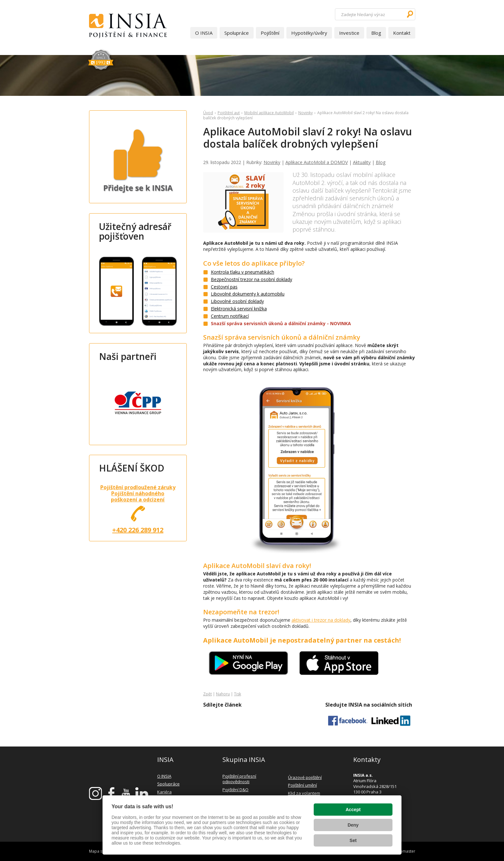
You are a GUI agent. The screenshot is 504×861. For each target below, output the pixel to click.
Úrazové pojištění (305, 777)
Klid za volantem (304, 793)
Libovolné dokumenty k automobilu (248, 294)
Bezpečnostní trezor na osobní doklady (252, 279)
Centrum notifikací (230, 316)
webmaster (405, 851)
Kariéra (164, 792)
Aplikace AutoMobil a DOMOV (317, 162)
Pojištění (270, 33)
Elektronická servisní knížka (239, 309)
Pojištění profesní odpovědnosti (239, 779)
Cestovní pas (224, 287)
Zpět (207, 694)
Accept (353, 810)
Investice (349, 33)
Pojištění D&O (235, 790)
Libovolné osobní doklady (237, 301)
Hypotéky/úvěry (309, 33)
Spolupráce (237, 33)
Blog (376, 33)
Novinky (306, 113)
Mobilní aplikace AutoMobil (269, 113)
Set (353, 840)
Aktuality (362, 162)
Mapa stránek (101, 851)
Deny (353, 825)
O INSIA (204, 33)
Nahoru (223, 694)
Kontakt (402, 33)
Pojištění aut (229, 113)
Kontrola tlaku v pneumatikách (243, 272)
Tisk (238, 694)
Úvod (208, 113)
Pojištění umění (302, 785)
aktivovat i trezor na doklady (321, 620)
